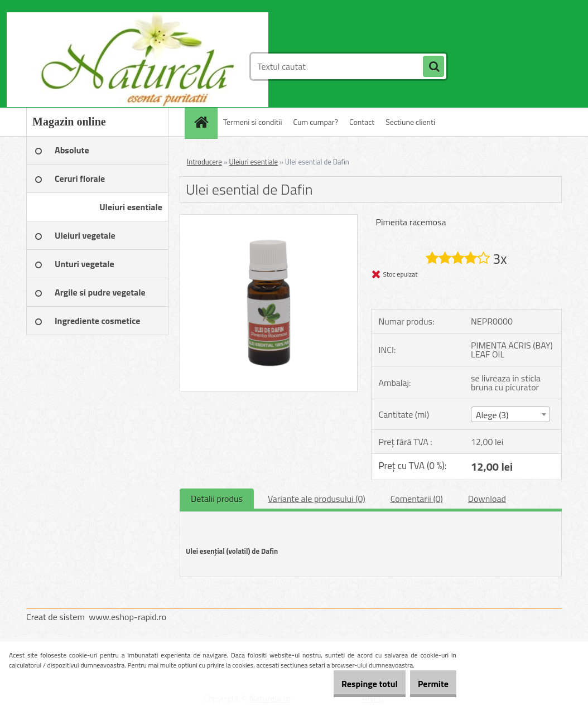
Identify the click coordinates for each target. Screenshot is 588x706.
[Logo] (103, 66)
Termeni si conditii (253, 122)
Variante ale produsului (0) (317, 499)
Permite (427, 684)
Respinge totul (351, 684)
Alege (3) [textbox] (492, 415)
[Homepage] (205, 122)
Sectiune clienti (410, 122)
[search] (433, 67)
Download (487, 499)
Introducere (204, 162)
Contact (362, 122)
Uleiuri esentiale (254, 162)
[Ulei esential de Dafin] (269, 219)
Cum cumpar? (316, 122)
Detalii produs (217, 499)
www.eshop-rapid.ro (127, 617)
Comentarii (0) (417, 499)
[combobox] (510, 414)
